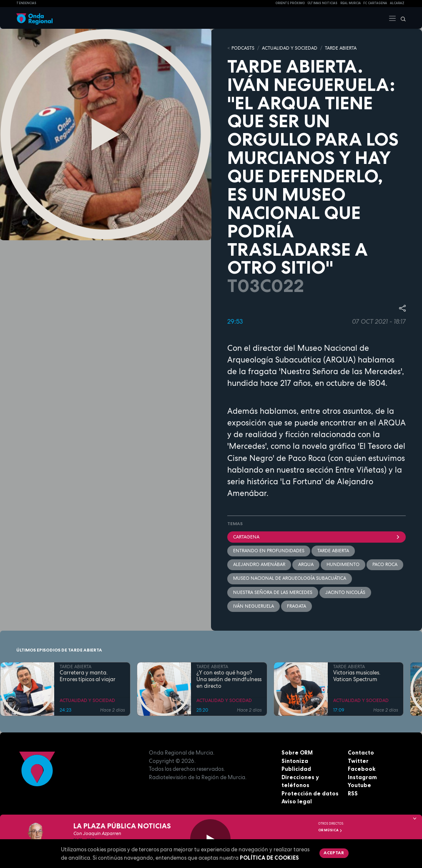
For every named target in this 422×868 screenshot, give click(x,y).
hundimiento (343, 564)
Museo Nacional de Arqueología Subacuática (290, 578)
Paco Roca (385, 564)
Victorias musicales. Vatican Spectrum (357, 676)
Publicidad (296, 769)
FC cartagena (375, 3)
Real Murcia (350, 3)
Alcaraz (397, 3)
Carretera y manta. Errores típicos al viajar (88, 676)
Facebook (362, 769)
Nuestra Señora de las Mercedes (273, 592)
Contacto (361, 752)
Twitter (358, 761)
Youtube (359, 785)
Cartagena (316, 537)
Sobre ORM (297, 752)
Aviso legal (297, 801)
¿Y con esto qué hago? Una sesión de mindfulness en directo (229, 680)
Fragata (296, 606)
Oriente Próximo (290, 3)
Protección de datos (310, 793)
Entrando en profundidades (269, 551)
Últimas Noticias (322, 3)
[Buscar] (401, 18)
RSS (353, 793)
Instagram (362, 777)
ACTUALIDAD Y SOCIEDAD (290, 48)
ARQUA (306, 564)
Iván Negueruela (254, 606)
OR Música (330, 830)
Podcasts (243, 48)
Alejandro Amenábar (259, 564)
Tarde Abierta (333, 551)
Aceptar (334, 853)
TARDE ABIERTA (341, 48)
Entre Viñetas (360, 470)
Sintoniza (295, 761)
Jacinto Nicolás (345, 592)
